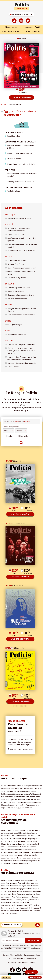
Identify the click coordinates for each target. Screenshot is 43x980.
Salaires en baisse (14, 159)
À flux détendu (13, 367)
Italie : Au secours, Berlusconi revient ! (22, 268)
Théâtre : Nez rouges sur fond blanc (21, 344)
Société (9, 224)
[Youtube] (25, 970)
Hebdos (9, 436)
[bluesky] (18, 970)
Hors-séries (24, 436)
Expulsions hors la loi (16, 234)
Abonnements (11, 27)
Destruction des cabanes (17, 299)
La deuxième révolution (17, 260)
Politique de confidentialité (26, 959)
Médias (9, 305)
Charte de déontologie (32, 955)
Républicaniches (14, 136)
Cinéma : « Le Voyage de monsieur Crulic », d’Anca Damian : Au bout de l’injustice (21, 351)
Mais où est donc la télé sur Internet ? (22, 315)
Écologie (10, 284)
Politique (10, 214)
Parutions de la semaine (17, 334)
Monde (9, 257)
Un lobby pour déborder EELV (19, 218)
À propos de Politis (14, 962)
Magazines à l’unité (32, 27)
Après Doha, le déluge (16, 291)
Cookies (33, 962)
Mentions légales (16, 955)
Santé (8, 321)
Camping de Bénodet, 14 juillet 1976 (21, 181)
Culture (9, 341)
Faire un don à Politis (11, 32)
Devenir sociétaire (32, 32)
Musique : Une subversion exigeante (22, 363)
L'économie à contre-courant (21, 142)
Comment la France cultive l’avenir (21, 295)
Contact (6, 955)
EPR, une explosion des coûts (19, 288)
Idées (8, 331)
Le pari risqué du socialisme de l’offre (21, 164)
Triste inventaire (14, 191)
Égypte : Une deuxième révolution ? (20, 113)
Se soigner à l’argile (15, 325)
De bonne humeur (14, 132)
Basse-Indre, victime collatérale (19, 153)
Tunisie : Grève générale (17, 278)
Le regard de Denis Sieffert (18, 187)
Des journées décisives (16, 264)
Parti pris (10, 170)
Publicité (25, 962)
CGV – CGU (11, 959)
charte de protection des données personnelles (17, 947)
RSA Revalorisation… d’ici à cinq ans (21, 250)
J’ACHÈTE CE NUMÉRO (21, 97)
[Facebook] (12, 970)
